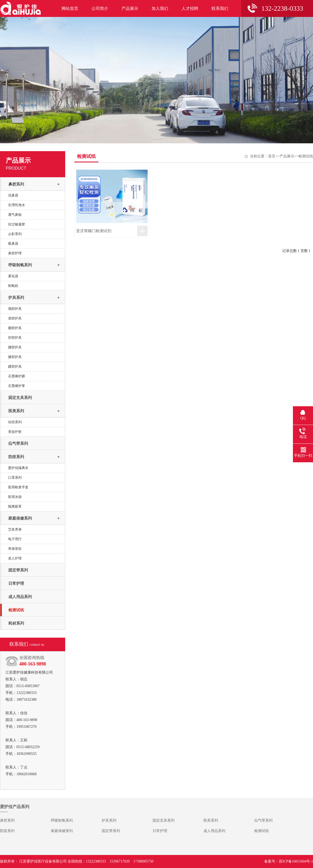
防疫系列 (16, 457)
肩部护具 (15, 318)
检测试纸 (16, 610)
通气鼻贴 (15, 215)
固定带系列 (18, 570)
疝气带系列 (18, 444)
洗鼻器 (13, 195)
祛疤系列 (15, 422)
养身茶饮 (15, 549)
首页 (272, 156)
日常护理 (16, 583)
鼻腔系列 (16, 184)
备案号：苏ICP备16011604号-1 (289, 861)
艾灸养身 (15, 529)
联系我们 (220, 8)
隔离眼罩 (15, 506)
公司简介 (100, 8)
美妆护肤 (15, 432)
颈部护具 (15, 309)
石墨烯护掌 (17, 386)
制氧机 (13, 286)
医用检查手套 (18, 487)
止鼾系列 (15, 234)
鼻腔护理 (15, 253)
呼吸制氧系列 (20, 265)
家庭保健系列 (20, 518)
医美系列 (16, 411)
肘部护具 (15, 338)
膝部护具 (15, 357)
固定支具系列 (20, 398)
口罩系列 (15, 478)
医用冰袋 (15, 497)
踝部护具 (15, 367)
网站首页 (70, 8)
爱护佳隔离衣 (18, 468)
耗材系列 (16, 623)
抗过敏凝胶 (17, 224)
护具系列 (16, 298)
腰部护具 (15, 347)
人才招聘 (190, 8)
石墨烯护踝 (17, 376)
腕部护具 (15, 328)
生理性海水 (17, 205)
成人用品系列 (20, 597)
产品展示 (130, 8)
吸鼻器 (13, 244)
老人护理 (15, 558)
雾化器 (13, 276)
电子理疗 (15, 539)
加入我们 (160, 8)
